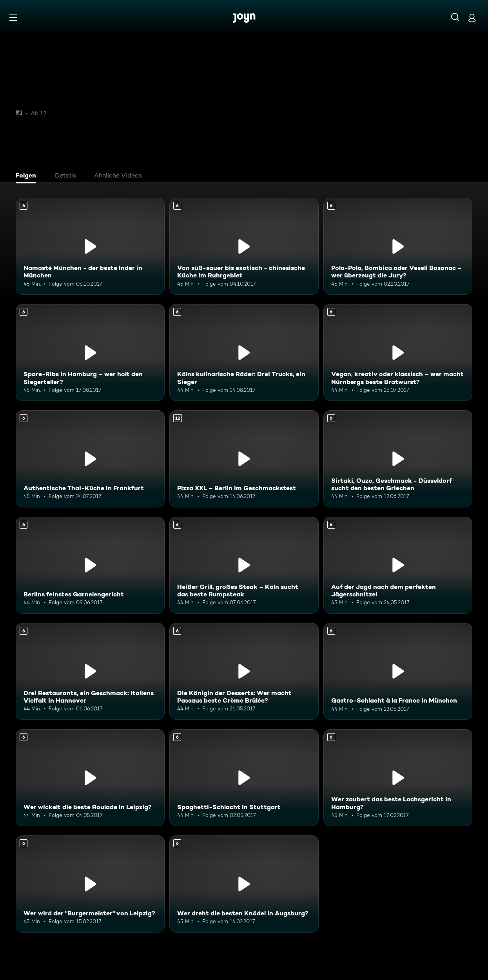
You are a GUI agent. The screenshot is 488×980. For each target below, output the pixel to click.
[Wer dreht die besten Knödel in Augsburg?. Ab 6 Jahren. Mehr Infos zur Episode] (244, 884)
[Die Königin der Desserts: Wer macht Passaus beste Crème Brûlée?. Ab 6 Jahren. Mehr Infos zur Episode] (244, 671)
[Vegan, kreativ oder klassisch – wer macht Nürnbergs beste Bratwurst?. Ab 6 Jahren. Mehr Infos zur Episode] (398, 352)
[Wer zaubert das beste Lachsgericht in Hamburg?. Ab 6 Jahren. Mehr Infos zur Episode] (398, 778)
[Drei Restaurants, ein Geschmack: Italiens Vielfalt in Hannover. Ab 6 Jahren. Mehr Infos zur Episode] (90, 671)
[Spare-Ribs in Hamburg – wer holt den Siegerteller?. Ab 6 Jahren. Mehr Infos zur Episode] (90, 352)
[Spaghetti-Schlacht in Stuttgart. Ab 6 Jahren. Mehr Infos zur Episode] (244, 778)
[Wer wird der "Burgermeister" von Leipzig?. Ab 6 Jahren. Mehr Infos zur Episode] (90, 884)
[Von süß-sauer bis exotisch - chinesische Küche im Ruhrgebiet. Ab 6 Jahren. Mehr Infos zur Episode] (244, 246)
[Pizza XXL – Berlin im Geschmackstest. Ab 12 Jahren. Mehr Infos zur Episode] (244, 459)
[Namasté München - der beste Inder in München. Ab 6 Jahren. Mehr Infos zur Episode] (90, 246)
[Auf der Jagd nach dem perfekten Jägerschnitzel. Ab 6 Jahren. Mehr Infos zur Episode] (398, 565)
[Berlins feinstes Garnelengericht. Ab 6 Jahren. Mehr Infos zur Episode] (90, 565)
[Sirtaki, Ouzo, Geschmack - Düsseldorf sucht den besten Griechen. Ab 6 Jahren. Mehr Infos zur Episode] (398, 459)
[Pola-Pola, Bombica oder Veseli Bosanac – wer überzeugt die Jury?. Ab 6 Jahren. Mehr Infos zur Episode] (398, 246)
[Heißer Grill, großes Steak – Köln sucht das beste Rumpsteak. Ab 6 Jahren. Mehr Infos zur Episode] (244, 565)
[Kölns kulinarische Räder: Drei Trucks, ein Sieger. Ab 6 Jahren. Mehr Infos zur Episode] (244, 352)
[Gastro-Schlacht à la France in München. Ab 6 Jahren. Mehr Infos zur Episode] (398, 671)
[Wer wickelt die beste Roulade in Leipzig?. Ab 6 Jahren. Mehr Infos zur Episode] (90, 778)
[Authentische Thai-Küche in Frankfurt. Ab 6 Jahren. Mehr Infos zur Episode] (90, 459)
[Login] (472, 17)
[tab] (28, 176)
